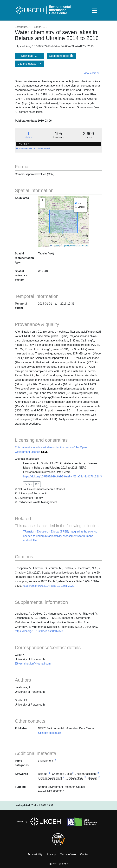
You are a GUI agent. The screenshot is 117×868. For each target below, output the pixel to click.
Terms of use (68, 854)
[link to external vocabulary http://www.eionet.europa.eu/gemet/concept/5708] (98, 774)
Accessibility (35, 854)
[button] (43, 200)
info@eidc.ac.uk (50, 733)
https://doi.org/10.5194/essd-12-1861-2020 (48, 586)
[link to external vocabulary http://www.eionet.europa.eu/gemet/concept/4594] (73, 774)
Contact (85, 854)
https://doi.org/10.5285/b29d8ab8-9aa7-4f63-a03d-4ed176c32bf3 (62, 476)
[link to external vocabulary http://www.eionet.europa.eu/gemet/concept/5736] (63, 778)
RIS (37, 484)
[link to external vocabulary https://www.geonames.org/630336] (49, 774)
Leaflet (54, 246)
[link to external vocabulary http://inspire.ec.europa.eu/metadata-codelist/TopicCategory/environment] (55, 761)
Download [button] (29, 56)
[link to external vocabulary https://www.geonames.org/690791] (99, 778)
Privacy (51, 854)
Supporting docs (61, 56)
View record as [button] (92, 73)
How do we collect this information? (33, 148)
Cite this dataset (29, 64)
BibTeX (28, 484)
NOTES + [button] (24, 144)
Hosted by (40, 821)
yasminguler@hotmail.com (33, 664)
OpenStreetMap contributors (76, 246)
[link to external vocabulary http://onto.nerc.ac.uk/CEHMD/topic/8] (85, 778)
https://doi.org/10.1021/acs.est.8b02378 (39, 631)
